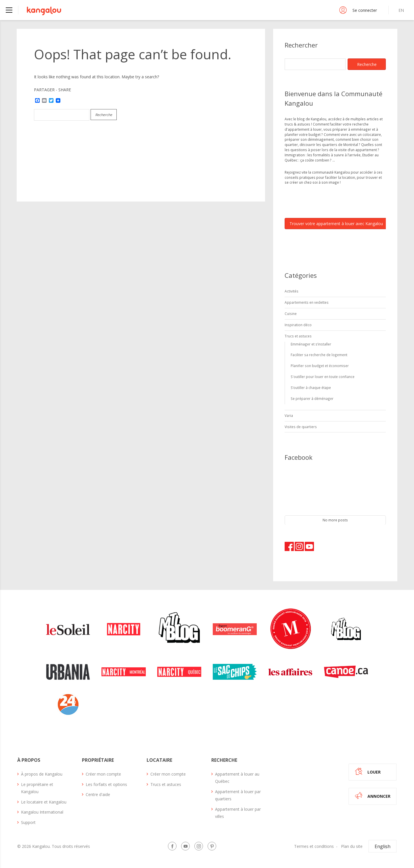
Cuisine (291, 314)
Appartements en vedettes (307, 302)
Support (28, 822)
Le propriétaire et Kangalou (37, 788)
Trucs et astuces (298, 336)
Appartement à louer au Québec (237, 778)
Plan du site (352, 846)
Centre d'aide (98, 794)
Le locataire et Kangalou (44, 802)
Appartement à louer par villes (238, 813)
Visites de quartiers (301, 427)
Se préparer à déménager (312, 398)
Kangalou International (42, 812)
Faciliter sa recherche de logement (319, 355)
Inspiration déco (298, 325)
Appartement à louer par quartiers (238, 795)
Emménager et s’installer (311, 344)
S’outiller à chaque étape (311, 388)
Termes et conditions (314, 846)
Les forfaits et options (106, 784)
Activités (292, 291)
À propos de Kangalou (42, 774)
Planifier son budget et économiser (320, 366)
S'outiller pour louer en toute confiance (323, 377)
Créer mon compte (103, 774)
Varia (289, 415)
